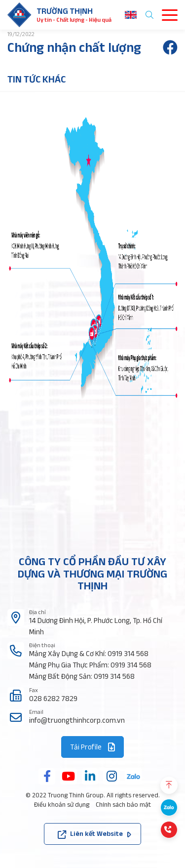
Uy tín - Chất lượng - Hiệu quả (74, 20)
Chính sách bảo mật (123, 805)
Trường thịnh (65, 11)
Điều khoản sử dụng (62, 805)
